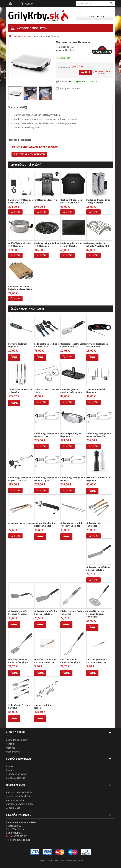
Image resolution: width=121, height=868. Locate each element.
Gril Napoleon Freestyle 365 (46, 201)
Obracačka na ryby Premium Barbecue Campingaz (95, 614)
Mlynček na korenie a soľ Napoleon (98, 479)
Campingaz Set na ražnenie (43, 706)
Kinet (81, 861)
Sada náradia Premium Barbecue (19, 706)
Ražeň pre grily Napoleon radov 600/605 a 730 (99, 435)
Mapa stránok (13, 752)
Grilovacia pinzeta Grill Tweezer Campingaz (71, 524)
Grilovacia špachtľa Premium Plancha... (18, 612)
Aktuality (10, 766)
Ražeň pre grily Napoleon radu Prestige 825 (47, 479)
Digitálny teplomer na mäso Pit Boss (97, 345)
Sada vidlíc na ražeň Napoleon (96, 391)
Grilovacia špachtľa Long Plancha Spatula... (98, 568)
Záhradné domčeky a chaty (20, 804)
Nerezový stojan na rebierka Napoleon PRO (98, 244)
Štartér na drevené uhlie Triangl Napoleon (98, 201)
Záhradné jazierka (15, 800)
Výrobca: (60, 50)
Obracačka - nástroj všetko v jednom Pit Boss (73, 345)
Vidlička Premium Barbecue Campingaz (71, 661)
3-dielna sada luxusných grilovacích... (20, 391)
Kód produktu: (63, 47)
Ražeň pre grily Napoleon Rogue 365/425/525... (20, 201)
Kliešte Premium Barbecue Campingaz (73, 612)
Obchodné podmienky (17, 740)
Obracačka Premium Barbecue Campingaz (19, 661)
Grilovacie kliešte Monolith (21, 523)
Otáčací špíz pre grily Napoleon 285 (71, 435)
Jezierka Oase (13, 808)
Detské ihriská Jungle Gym (19, 796)
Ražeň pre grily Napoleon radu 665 (73, 479)
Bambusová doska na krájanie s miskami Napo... (21, 288)
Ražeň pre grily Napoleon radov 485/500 (47, 435)
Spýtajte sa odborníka (70, 89)
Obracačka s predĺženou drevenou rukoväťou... (46, 661)
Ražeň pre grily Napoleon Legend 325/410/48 (20, 479)
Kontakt (30, 4)
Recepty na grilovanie (17, 774)
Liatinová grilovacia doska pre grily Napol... (73, 244)
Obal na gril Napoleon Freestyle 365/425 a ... (71, 201)
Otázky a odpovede (16, 778)
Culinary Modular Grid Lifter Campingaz (45, 524)
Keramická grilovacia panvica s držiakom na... (72, 391)
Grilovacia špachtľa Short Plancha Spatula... (46, 612)
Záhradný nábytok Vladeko (19, 792)
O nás (9, 770)
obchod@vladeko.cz (20, 840)
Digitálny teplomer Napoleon (18, 345)
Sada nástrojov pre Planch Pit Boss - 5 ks (47, 345)
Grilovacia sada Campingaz (94, 524)
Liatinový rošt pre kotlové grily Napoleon (47, 244)
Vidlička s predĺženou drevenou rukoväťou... (97, 661)
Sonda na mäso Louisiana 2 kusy (47, 391)
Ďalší (50, 93)
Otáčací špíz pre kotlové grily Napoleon (20, 244)
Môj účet (10, 748)
